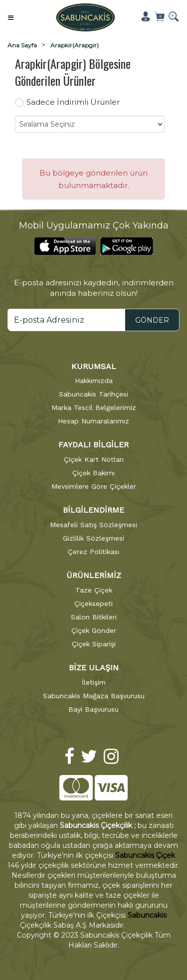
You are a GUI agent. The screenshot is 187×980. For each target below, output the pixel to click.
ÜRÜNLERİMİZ (94, 575)
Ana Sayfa (22, 45)
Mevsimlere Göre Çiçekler (94, 486)
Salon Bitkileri (94, 617)
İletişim (94, 682)
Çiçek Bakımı (93, 473)
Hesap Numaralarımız (93, 421)
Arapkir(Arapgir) (75, 45)
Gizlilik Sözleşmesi (93, 538)
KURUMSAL (94, 366)
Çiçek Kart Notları (94, 459)
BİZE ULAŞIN (94, 668)
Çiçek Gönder (94, 630)
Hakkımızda (94, 381)
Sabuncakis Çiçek (145, 855)
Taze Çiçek (94, 590)
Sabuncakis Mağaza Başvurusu (94, 696)
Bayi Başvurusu (93, 709)
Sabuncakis (147, 915)
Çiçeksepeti (93, 603)
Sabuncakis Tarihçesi (93, 394)
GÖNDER (152, 320)
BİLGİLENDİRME (93, 510)
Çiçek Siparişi (94, 644)
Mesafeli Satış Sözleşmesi (93, 525)
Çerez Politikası (93, 552)
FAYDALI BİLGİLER (93, 445)
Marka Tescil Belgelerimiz (94, 407)
